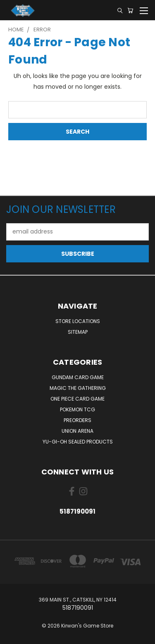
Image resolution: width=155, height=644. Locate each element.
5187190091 (77, 511)
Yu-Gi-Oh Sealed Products (78, 442)
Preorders (77, 420)
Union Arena (77, 431)
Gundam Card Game (78, 377)
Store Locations (78, 321)
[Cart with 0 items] (130, 11)
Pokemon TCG (77, 409)
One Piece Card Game (77, 399)
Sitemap (78, 332)
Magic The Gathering (78, 388)
